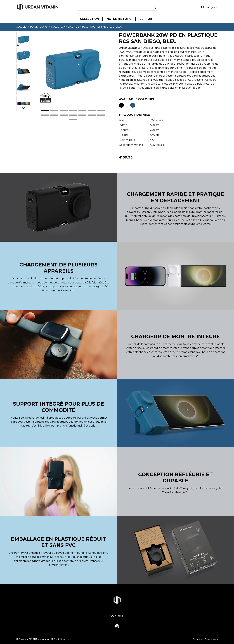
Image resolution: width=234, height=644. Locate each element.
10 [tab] (64, 115)
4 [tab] (73, 111)
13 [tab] (92, 115)
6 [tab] (92, 111)
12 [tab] (82, 115)
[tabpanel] (73, 69)
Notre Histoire (119, 19)
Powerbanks (39, 27)
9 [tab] (54, 115)
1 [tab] (45, 111)
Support (147, 19)
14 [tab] (101, 115)
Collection (89, 19)
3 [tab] (64, 111)
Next (24, 108)
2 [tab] (54, 111)
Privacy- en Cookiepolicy (205, 639)
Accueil (21, 27)
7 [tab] (101, 111)
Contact (117, 616)
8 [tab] (45, 115)
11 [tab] (73, 115)
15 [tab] (73, 120)
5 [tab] (82, 111)
